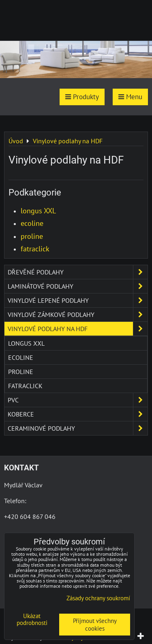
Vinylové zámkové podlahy (78, 315)
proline (32, 236)
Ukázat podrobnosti (32, 620)
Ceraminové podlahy (78, 428)
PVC (78, 400)
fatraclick (35, 249)
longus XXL (38, 211)
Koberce (78, 414)
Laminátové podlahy (78, 286)
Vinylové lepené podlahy (78, 300)
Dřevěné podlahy (78, 272)
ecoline (32, 223)
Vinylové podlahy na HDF (78, 329)
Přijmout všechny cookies (95, 625)
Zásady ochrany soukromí (98, 598)
